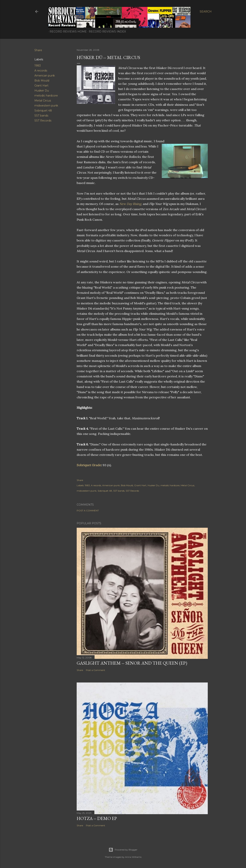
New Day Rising (130, 204)
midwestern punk (46, 106)
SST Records (43, 121)
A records (41, 71)
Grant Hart (41, 86)
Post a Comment (88, 511)
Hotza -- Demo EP (97, 818)
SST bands (41, 116)
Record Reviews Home (67, 32)
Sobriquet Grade (89, 465)
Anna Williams (133, 857)
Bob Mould (42, 81)
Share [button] (38, 50)
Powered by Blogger (123, 850)
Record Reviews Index (106, 32)
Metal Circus (43, 101)
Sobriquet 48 (43, 111)
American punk (45, 76)
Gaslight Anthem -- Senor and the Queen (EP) (132, 663)
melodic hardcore (46, 96)
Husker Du (42, 91)
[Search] (206, 12)
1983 (38, 66)
